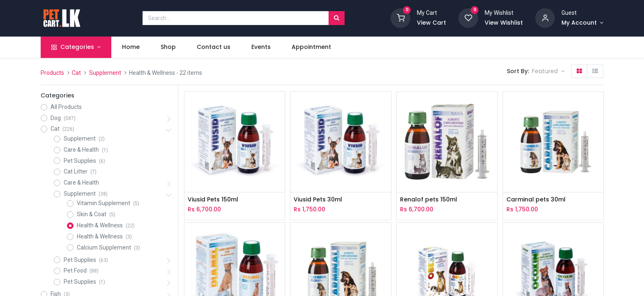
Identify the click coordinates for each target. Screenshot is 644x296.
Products (52, 73)
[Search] (337, 18)
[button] (548, 72)
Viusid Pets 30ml (318, 200)
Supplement (105, 73)
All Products (66, 107)
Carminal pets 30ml (536, 200)
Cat (76, 73)
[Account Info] (582, 23)
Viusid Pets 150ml (213, 200)
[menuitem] (131, 47)
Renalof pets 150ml (429, 200)
